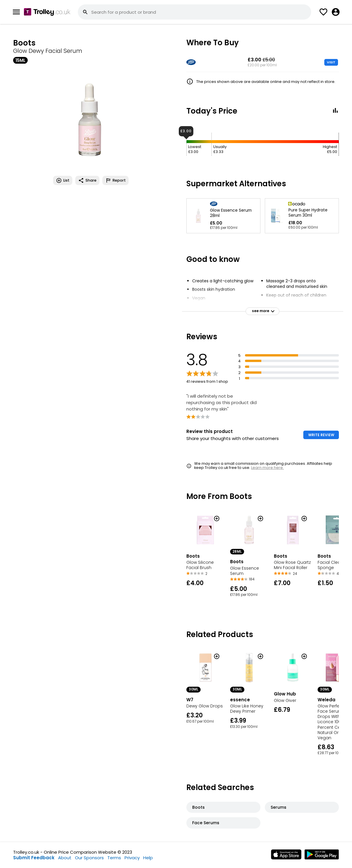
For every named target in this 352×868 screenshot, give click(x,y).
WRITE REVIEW (321, 435)
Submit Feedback (34, 858)
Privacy (132, 858)
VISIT (331, 62)
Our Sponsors (89, 858)
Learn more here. (267, 468)
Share (87, 180)
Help (148, 858)
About (65, 858)
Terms (114, 858)
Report (115, 180)
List (63, 180)
